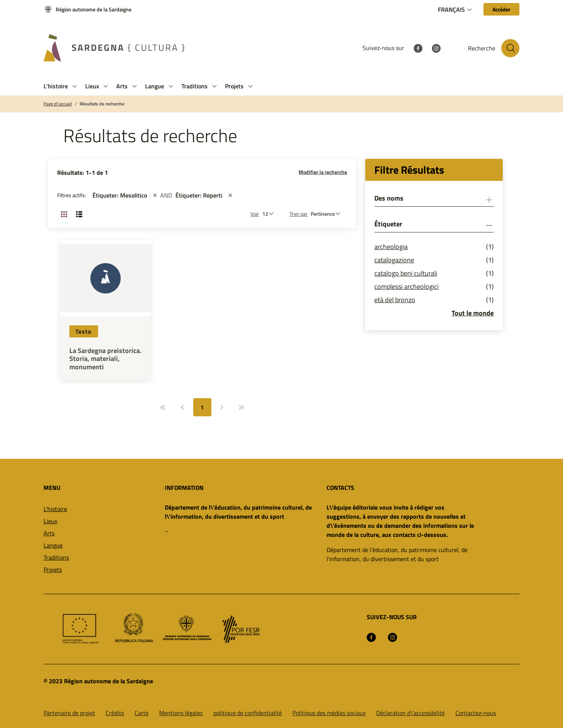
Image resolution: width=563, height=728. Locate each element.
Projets (53, 570)
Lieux (50, 521)
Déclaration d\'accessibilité (411, 713)
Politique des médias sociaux (329, 713)
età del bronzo (395, 300)
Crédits (115, 713)
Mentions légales (181, 713)
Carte (142, 713)
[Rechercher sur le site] (510, 48)
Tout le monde (473, 313)
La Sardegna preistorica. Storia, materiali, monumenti (106, 359)
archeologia (391, 247)
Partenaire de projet (69, 713)
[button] (75, 86)
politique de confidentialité (248, 713)
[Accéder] (501, 9)
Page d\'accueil (58, 104)
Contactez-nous (476, 713)
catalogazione (394, 260)
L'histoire (55, 509)
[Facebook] (418, 48)
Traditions (56, 557)
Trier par (299, 214)
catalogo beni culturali (406, 273)
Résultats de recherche (102, 104)
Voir (255, 214)
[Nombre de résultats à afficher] (270, 214)
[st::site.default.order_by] (327, 214)
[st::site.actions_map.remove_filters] (155, 195)
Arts (49, 533)
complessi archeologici (407, 286)
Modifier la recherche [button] (323, 172)
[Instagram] (436, 48)
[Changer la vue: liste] (79, 214)
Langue (53, 545)
